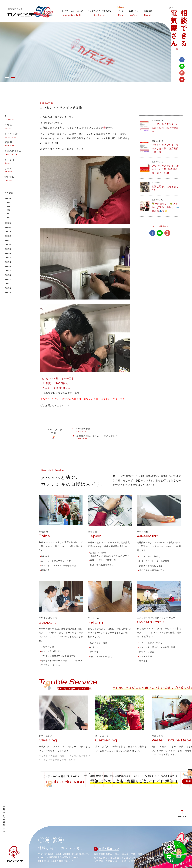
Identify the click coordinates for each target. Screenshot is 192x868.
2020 (8, 245)
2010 (8, 288)
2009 (8, 293)
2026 (8, 199)
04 (9, 207)
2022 (8, 236)
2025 (8, 223)
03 (9, 210)
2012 (8, 280)
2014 (8, 271)
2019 (8, 249)
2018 (8, 254)
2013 (8, 275)
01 (9, 218)
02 (9, 214)
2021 (8, 241)
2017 (8, 258)
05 (9, 203)
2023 (8, 232)
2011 (8, 284)
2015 (8, 267)
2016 (8, 262)
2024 (8, 228)
